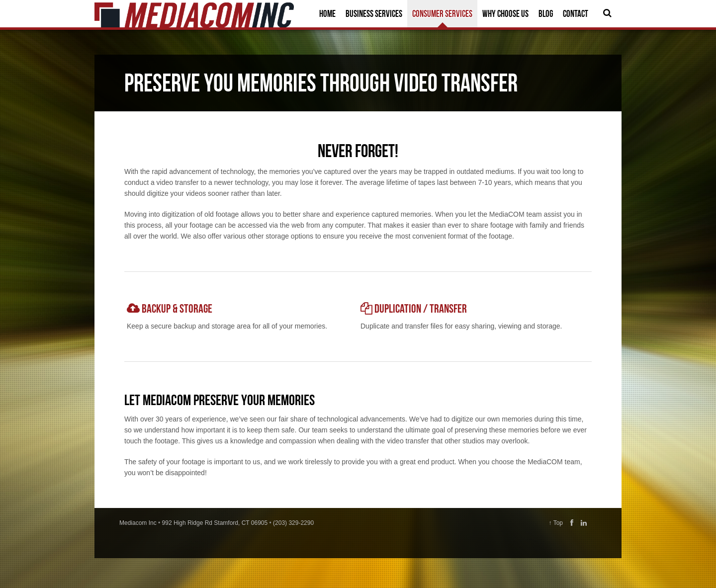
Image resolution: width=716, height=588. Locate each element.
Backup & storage (170, 309)
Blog (546, 14)
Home (327, 14)
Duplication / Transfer (414, 309)
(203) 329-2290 (293, 523)
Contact (576, 14)
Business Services (374, 14)
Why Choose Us (505, 14)
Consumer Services (442, 14)
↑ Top (556, 523)
